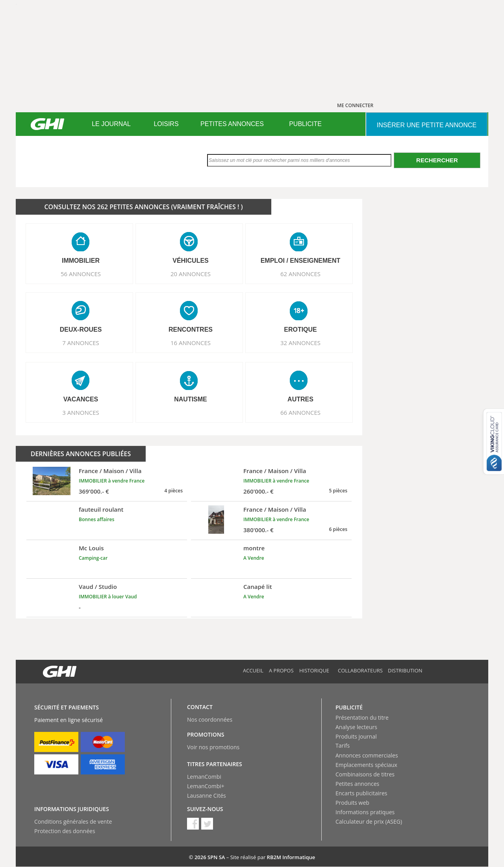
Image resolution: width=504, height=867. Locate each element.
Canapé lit (258, 587)
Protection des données (65, 831)
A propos (281, 670)
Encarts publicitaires (361, 793)
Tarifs (343, 745)
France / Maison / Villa (110, 471)
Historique (314, 670)
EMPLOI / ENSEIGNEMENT (301, 261)
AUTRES (300, 399)
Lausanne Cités (207, 796)
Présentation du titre (362, 718)
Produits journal (356, 736)
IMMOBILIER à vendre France (112, 481)
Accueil (253, 670)
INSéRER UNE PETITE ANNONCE (427, 125)
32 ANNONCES (300, 343)
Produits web (352, 803)
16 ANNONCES (191, 343)
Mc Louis (91, 548)
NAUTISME (191, 399)
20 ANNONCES (191, 274)
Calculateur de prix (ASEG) (369, 822)
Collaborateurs (360, 670)
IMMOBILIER (81, 261)
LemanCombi (204, 777)
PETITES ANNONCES (232, 124)
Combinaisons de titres (365, 774)
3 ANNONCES (81, 412)
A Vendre (254, 558)
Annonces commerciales (367, 755)
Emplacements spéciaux (366, 765)
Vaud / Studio (98, 587)
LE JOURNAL (111, 124)
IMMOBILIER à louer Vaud (108, 597)
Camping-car (93, 558)
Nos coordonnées (210, 719)
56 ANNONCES (81, 274)
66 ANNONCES (300, 412)
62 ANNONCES (300, 274)
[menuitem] (111, 124)
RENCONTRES (191, 330)
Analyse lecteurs (356, 727)
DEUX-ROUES (81, 330)
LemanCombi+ (206, 786)
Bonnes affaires (96, 519)
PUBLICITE (305, 124)
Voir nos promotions (213, 747)
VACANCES (81, 399)
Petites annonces (357, 784)
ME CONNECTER (355, 105)
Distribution (405, 670)
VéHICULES (191, 261)
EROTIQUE (300, 330)
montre (254, 548)
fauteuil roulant (101, 509)
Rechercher (437, 160)
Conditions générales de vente (73, 822)
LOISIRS (166, 124)
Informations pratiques (365, 812)
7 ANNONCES (81, 343)
